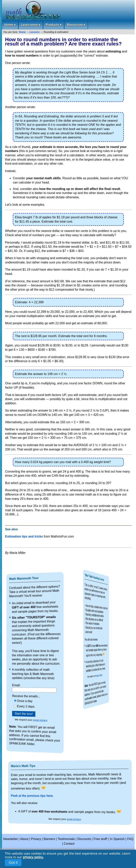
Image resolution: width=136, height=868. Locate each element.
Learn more (31, 25)
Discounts (84, 839)
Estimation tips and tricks (24, 536)
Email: (34, 684)
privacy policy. (33, 857)
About (24, 839)
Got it (13, 862)
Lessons (35, 32)
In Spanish (117, 839)
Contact (69, 844)
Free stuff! (100, 839)
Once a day (34, 700)
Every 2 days (34, 706)
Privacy (36, 839)
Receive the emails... (34, 696)
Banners (49, 839)
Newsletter (10, 839)
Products (54, 25)
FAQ (130, 839)
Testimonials (66, 839)
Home (10, 25)
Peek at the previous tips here (66, 796)
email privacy (35, 721)
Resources (76, 25)
